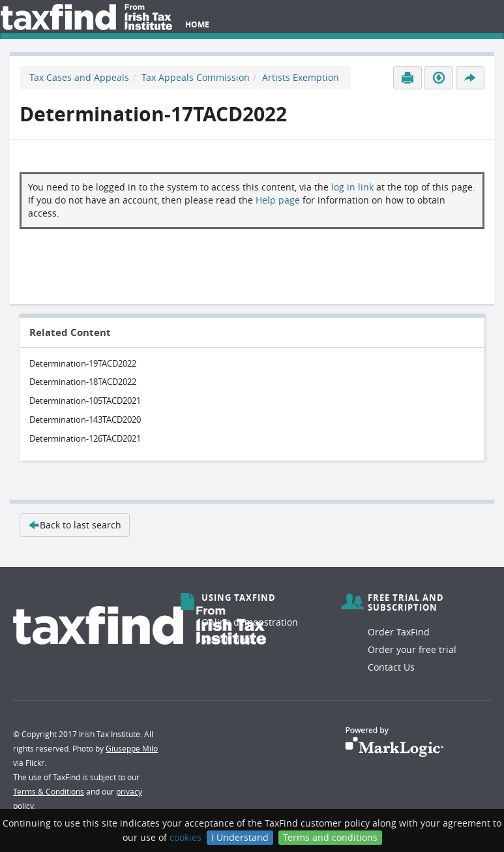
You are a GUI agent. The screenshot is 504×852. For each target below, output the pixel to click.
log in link (352, 187)
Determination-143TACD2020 (85, 419)
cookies (185, 837)
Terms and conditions (330, 837)
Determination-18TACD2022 (83, 382)
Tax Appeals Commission (196, 77)
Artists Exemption (301, 77)
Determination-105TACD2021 (85, 401)
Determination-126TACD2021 (85, 438)
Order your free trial (412, 649)
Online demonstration (250, 622)
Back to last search (75, 525)
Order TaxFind (399, 632)
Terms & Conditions (49, 791)
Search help (228, 640)
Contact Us (391, 667)
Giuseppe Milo (132, 748)
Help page (278, 200)
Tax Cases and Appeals (79, 77)
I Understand (240, 837)
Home (197, 24)
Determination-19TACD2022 (83, 363)
